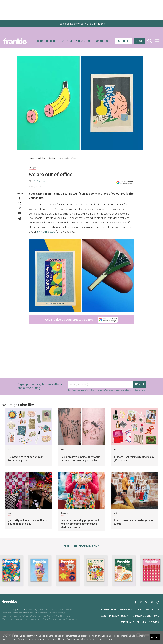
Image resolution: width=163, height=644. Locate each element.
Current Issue (102, 41)
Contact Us (152, 610)
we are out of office (67, 158)
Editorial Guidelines (133, 622)
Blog (40, 41)
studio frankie (97, 24)
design (52, 158)
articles (41, 158)
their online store (46, 232)
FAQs (103, 616)
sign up (139, 384)
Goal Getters (55, 41)
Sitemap (154, 622)
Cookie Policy (88, 639)
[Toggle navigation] (157, 41)
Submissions (108, 610)
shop (139, 41)
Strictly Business (78, 41)
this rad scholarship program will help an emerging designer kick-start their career (80, 524)
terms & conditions (137, 390)
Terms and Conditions (145, 616)
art (10, 450)
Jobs (138, 610)
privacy (87, 390)
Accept (155, 637)
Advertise (126, 610)
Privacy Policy (118, 616)
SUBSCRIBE (123, 41)
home (32, 158)
